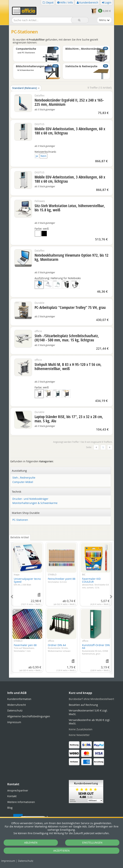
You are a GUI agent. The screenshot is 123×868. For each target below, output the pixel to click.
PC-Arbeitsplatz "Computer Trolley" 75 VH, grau (70, 307)
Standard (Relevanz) (26, 88)
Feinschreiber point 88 (62, 580)
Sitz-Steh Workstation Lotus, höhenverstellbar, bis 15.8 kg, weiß (70, 208)
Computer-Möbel (23, 482)
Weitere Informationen (21, 802)
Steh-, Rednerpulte (24, 478)
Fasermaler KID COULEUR (95, 583)
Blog (10, 808)
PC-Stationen (20, 520)
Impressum (8, 861)
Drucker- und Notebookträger (30, 499)
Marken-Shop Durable (26, 513)
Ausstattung (19, 471)
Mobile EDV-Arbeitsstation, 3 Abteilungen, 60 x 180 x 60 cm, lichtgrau (70, 131)
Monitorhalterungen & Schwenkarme (35, 503)
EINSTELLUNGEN (92, 843)
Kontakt (12, 796)
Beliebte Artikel (20, 537)
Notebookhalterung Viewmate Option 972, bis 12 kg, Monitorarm (72, 257)
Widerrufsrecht (17, 705)
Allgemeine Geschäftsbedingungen (29, 716)
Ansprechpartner (18, 790)
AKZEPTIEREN (62, 851)
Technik (17, 492)
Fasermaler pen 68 (25, 648)
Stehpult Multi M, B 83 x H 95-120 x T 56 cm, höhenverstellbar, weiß (68, 367)
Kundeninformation (19, 699)
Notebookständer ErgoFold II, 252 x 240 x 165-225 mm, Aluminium (69, 102)
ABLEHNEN (31, 843)
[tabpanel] (62, 606)
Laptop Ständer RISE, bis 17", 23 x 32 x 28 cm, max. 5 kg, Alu (69, 419)
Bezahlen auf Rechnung (83, 705)
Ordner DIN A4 (59, 648)
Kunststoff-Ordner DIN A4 (96, 649)
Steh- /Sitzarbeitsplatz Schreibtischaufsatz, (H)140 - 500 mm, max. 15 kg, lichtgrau (67, 338)
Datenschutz (26, 861)
